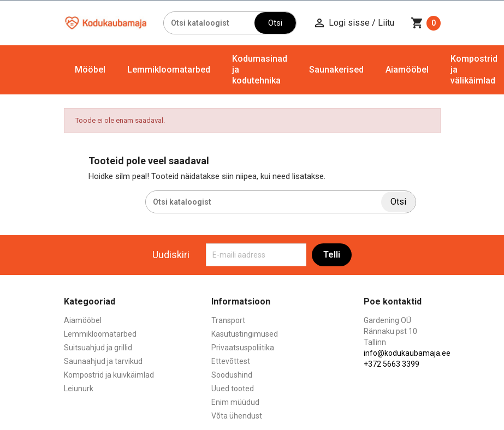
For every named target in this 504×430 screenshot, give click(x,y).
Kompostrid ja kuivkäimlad (109, 375)
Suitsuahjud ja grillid (98, 348)
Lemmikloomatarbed (169, 70)
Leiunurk (79, 389)
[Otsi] (209, 23)
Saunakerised (336, 70)
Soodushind (232, 375)
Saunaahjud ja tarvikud (103, 361)
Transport (228, 320)
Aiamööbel (407, 70)
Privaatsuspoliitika (243, 348)
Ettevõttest (231, 361)
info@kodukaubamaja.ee (407, 353)
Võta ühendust (237, 416)
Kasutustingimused (245, 334)
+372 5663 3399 (392, 364)
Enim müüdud (235, 402)
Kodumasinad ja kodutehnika (260, 70)
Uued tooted (233, 389)
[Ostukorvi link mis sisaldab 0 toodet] (426, 23)
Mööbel (90, 70)
